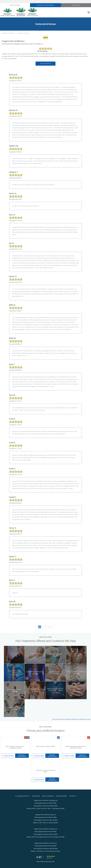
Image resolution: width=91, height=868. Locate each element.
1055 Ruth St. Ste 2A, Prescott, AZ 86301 (45, 771)
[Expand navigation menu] (89, 12)
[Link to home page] (19, 12)
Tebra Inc (27, 796)
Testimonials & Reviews (23, 33)
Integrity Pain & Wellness (8, 33)
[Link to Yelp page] (26, 738)
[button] (45, 5)
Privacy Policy (36, 796)
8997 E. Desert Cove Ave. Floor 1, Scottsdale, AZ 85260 (15, 747)
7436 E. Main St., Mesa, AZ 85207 (45, 747)
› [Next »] (54, 627)
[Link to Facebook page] (28, 738)
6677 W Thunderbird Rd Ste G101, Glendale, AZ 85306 (76, 747)
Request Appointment (22, 756)
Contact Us (73, 796)
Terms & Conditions (48, 796)
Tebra (53, 862)
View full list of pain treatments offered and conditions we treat (71, 719)
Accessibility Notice (62, 796)
